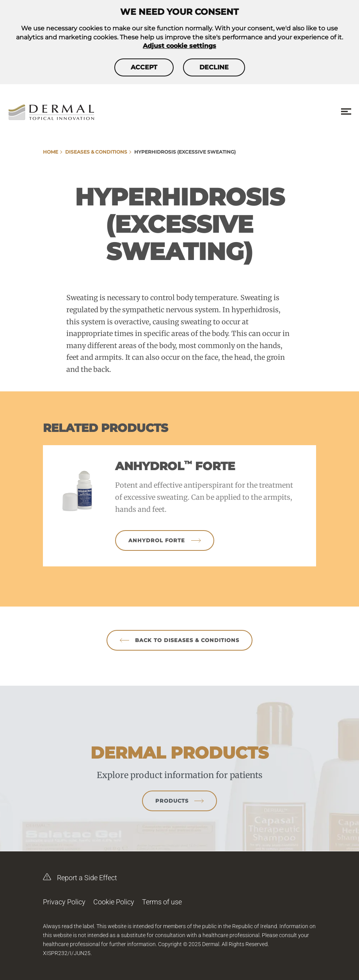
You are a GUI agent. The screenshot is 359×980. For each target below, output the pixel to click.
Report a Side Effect (80, 875)
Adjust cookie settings (179, 46)
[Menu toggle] (346, 112)
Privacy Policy (64, 902)
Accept (144, 67)
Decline (214, 67)
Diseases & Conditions (96, 152)
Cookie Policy (114, 902)
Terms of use (162, 902)
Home (51, 152)
